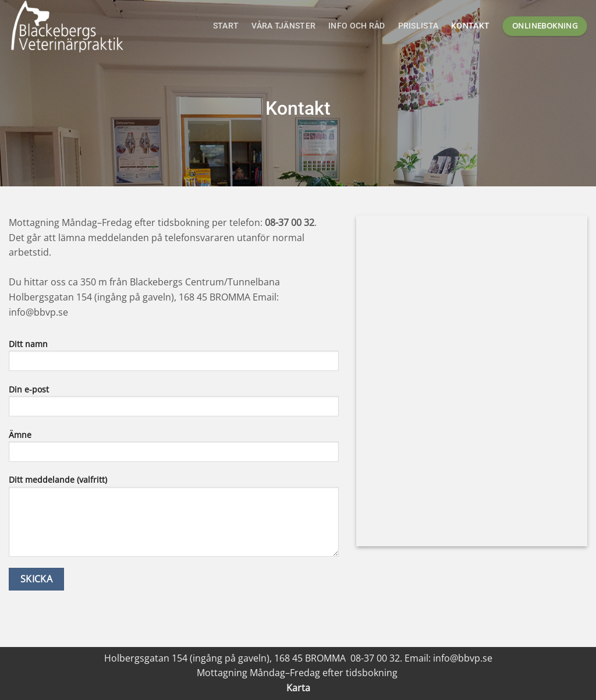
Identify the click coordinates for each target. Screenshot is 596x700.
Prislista (418, 26)
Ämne (174, 450)
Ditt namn (174, 359)
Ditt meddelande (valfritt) (174, 519)
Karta (298, 688)
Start (226, 26)
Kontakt (470, 26)
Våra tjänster (283, 26)
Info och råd (356, 26)
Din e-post (174, 404)
